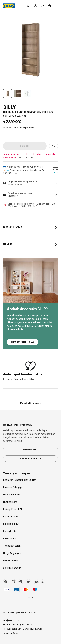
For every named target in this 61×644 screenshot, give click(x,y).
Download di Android (30, 459)
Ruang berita (10, 531)
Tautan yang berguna (17, 473)
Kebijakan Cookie (11, 633)
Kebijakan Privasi (11, 620)
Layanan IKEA (10, 538)
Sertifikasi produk (12, 568)
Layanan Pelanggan (13, 487)
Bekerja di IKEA (11, 524)
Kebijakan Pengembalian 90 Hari (20, 480)
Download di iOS (31, 450)
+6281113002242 (25, 157)
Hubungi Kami (10, 502)
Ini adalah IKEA (11, 516)
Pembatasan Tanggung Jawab (18, 624)
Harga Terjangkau (12, 553)
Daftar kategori (11, 560)
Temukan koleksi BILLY (22, 342)
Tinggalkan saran (12, 546)
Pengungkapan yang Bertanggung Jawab (23, 629)
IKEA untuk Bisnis (12, 494)
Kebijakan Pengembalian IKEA (18, 379)
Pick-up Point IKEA (13, 509)
